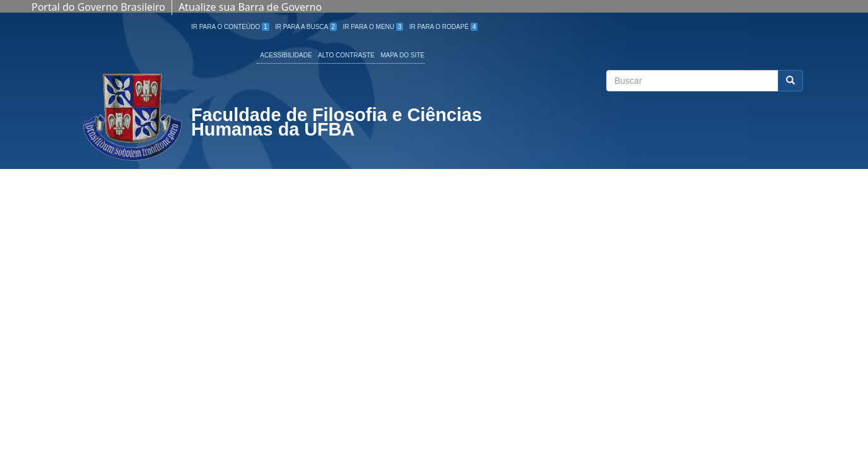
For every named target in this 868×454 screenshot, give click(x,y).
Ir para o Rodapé (444, 27)
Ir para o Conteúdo (230, 27)
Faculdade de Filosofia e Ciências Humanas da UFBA (337, 124)
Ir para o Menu (373, 27)
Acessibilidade (286, 55)
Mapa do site (402, 55)
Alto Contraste (346, 55)
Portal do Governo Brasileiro (98, 7)
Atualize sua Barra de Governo (250, 7)
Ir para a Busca (306, 27)
